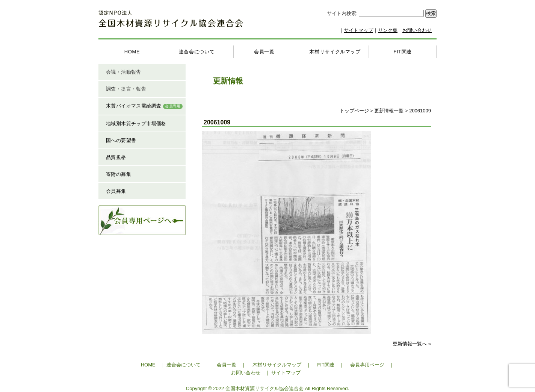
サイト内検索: (343, 13)
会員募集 (116, 191)
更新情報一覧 (389, 111)
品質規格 (116, 157)
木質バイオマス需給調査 (144, 106)
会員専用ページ (367, 364)
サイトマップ (358, 30)
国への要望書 (121, 140)
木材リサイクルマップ (335, 52)
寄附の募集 (119, 174)
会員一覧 (264, 52)
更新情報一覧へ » (412, 343)
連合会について (197, 52)
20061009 (420, 111)
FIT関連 (403, 52)
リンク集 (388, 30)
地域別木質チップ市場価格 (136, 123)
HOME (132, 52)
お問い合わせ (417, 30)
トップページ (354, 111)
